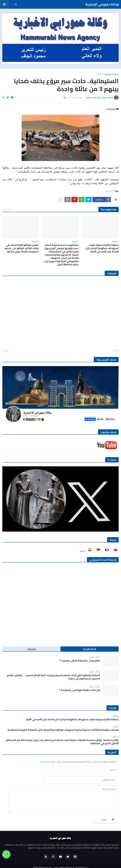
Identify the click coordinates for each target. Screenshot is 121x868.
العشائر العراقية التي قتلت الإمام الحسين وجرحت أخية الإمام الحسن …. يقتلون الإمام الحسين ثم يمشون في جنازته (54, 677)
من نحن (58, 863)
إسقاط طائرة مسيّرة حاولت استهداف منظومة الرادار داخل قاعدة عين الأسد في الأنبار (102, 248)
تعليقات (31, 649)
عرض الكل (7, 209)
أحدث (115, 351)
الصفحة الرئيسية (112, 74)
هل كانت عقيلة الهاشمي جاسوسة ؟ (80, 690)
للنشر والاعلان (71, 863)
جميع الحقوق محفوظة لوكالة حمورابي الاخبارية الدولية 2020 (60, 858)
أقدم (6, 351)
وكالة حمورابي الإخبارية (102, 4)
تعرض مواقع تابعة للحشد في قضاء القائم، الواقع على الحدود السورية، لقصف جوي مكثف (21, 248)
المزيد (82, 551)
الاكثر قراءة (90, 649)
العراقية (99, 74)
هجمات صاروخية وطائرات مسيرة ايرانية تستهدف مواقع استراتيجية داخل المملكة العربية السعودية (63, 730)
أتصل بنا (48, 863)
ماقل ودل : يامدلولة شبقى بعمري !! (80, 660)
